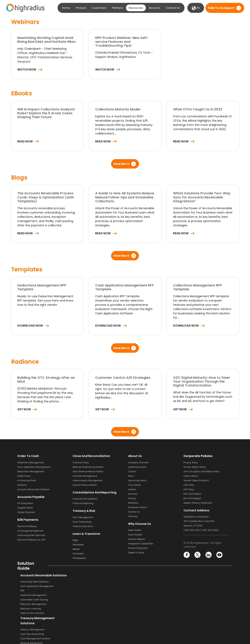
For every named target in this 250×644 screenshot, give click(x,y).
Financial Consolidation (85, 499)
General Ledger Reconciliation (199, 609)
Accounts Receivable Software (33, 489)
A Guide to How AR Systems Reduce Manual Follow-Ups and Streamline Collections (125, 197)
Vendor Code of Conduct (196, 481)
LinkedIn (208, 555)
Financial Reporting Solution (88, 623)
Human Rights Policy (195, 467)
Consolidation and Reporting (94, 492)
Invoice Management (139, 604)
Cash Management (83, 517)
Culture (132, 472)
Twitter (198, 555)
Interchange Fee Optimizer (31, 535)
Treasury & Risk (84, 511)
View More (121, 164)
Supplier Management (140, 609)
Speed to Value (136, 553)
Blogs (75, 540)
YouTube (219, 555)
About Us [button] (154, 8)
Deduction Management (30, 604)
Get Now (24, 409)
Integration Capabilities (141, 544)
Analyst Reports (137, 539)
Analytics (22, 485)
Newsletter (78, 545)
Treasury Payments (83, 526)
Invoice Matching (137, 600)
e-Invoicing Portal (27, 481)
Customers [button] (99, 8)
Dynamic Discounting (140, 618)
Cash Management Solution (88, 591)
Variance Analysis (193, 618)
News (131, 476)
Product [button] (81, 8)
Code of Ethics (191, 476)
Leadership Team (137, 467)
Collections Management (31, 463)
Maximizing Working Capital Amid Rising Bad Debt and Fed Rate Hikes (46, 40)
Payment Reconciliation (196, 596)
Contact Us (173, 8)
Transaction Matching (195, 600)
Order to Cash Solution (29, 613)
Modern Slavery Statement (198, 503)
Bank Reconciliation (194, 587)
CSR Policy (189, 485)
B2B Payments (28, 520)
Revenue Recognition (84, 595)
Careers (132, 489)
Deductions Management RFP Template (42, 287)
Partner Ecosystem (138, 548)
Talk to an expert (221, 8)
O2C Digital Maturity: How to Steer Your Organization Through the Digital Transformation (202, 381)
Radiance (133, 503)
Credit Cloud (24, 476)
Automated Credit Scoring (31, 600)
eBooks (76, 549)
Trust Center (135, 485)
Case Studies (135, 535)
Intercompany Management (88, 481)
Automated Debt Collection (32, 582)
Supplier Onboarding (139, 613)
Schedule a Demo (138, 507)
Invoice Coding (136, 591)
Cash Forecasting (82, 522)
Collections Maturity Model (118, 109)
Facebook (187, 555)
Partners (118, 8)
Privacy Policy (191, 463)
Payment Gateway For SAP (31, 540)
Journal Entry (190, 614)
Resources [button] (136, 8)
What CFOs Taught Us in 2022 (198, 109)
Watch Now (27, 69)
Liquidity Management (85, 600)
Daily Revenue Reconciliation (88, 472)
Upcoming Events (137, 481)
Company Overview (138, 463)
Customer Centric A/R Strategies (123, 378)
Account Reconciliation (85, 485)
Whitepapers (79, 558)
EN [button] (196, 8)
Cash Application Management (34, 467)
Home (66, 8)
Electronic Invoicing (28, 609)
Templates (78, 554)
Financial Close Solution (196, 623)
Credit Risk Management (30, 595)
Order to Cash (28, 456)
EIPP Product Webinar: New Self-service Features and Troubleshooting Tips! (122, 42)
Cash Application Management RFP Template (124, 287)
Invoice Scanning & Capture (143, 586)
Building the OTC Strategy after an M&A (46, 380)
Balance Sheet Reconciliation (88, 467)
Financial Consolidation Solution (90, 619)
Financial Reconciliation (196, 627)
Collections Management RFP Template (198, 287)
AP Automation (25, 503)
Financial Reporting (83, 503)
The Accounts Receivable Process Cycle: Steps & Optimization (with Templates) (46, 197)
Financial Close (81, 463)
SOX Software (190, 605)
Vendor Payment (26, 512)
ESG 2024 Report (192, 498)
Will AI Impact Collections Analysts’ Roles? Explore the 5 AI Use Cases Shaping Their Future (46, 113)
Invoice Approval (137, 595)
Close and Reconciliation (91, 456)
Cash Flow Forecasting (84, 586)
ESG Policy (189, 489)
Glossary (133, 494)
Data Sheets (135, 530)
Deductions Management (31, 472)
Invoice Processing (138, 582)
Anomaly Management (85, 476)
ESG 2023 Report (192, 494)
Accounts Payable (31, 497)
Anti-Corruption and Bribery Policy (202, 472)
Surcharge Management (30, 531)
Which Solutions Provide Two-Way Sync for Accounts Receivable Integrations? (202, 197)
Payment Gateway (27, 526)
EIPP (19, 591)
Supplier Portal (25, 508)
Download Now (30, 326)
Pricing (132, 498)
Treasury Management (85, 582)
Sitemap (133, 516)
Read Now (25, 141)
